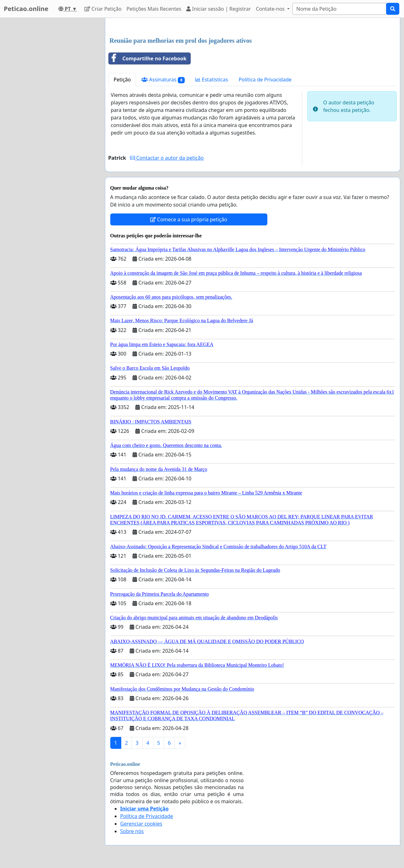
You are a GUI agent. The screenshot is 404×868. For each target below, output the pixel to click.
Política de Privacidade (265, 80)
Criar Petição (103, 9)
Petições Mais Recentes (154, 9)
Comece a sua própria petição (189, 219)
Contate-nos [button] (271, 9)
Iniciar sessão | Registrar (218, 9)
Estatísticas (212, 80)
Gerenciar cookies (141, 824)
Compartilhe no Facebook (148, 58)
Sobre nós (132, 831)
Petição (122, 80)
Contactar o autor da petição (167, 158)
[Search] (339, 9)
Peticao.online (26, 9)
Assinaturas (163, 80)
